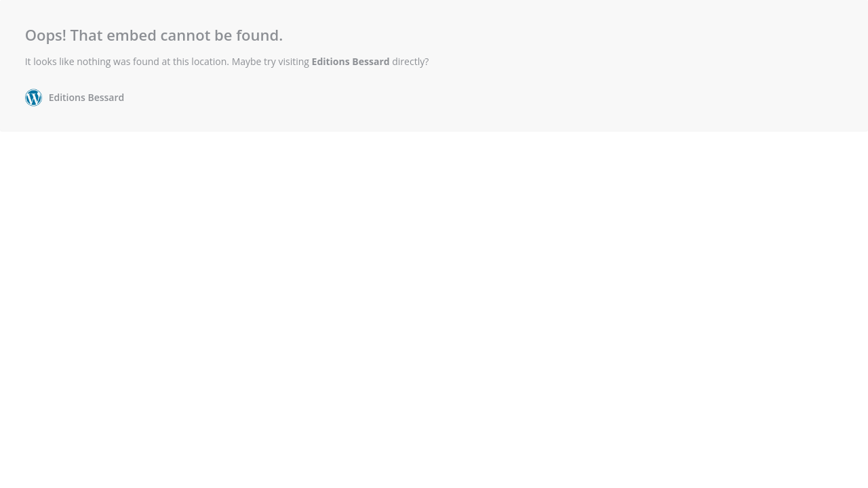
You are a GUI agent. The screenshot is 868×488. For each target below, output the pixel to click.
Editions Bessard (351, 61)
